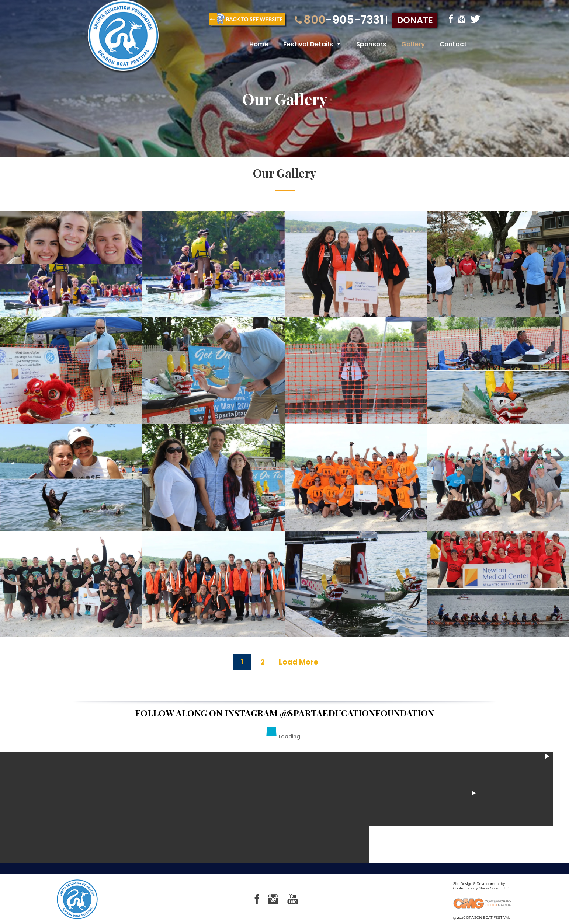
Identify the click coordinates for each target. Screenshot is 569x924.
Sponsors (371, 45)
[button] (337, 45)
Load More (299, 662)
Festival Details (312, 45)
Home (259, 45)
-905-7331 (339, 20)
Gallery (413, 45)
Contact (453, 45)
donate (415, 20)
